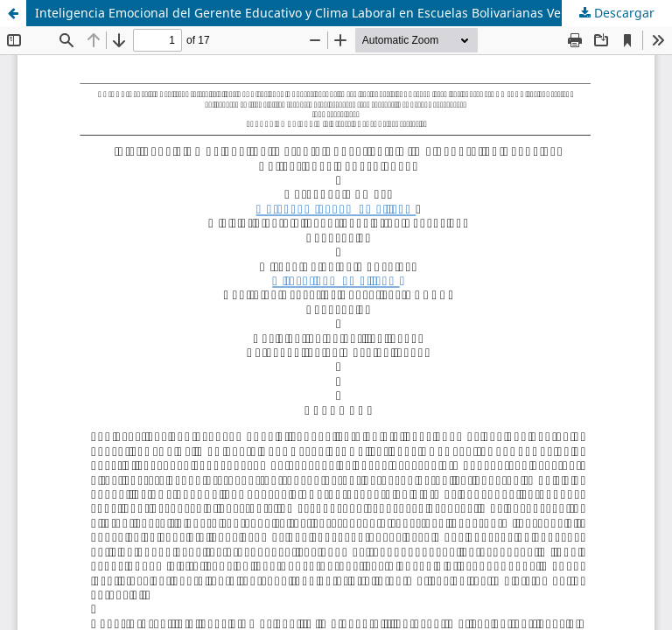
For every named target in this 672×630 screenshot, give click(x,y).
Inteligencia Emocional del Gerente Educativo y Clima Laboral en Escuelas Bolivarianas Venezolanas (328, 13)
